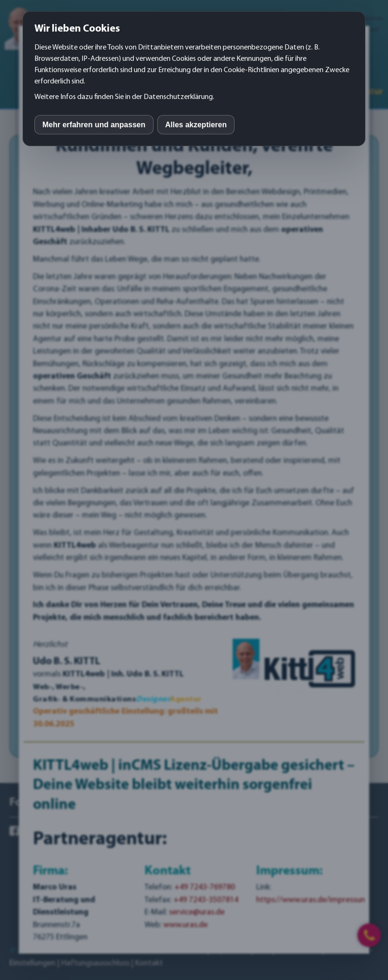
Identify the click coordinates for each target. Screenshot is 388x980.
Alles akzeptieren (196, 125)
